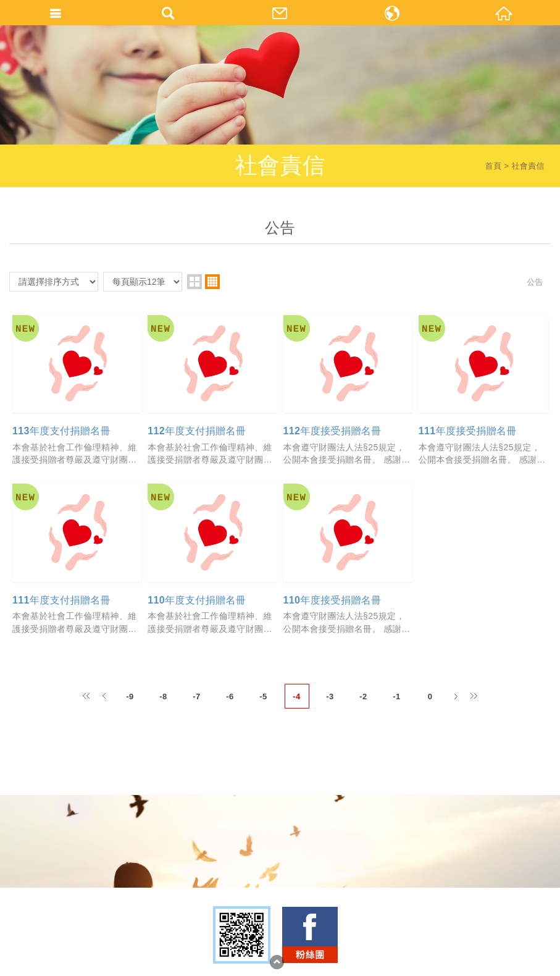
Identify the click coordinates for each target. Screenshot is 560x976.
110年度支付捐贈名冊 (197, 600)
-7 (196, 696)
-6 (230, 696)
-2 (363, 696)
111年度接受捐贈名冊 (468, 431)
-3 (330, 696)
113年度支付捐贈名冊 (61, 431)
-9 (130, 696)
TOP (277, 962)
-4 (296, 696)
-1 (396, 696)
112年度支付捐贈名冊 (197, 431)
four (212, 282)
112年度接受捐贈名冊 (332, 431)
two (194, 282)
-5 (263, 696)
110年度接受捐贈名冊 (332, 600)
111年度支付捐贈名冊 (61, 600)
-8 (163, 696)
